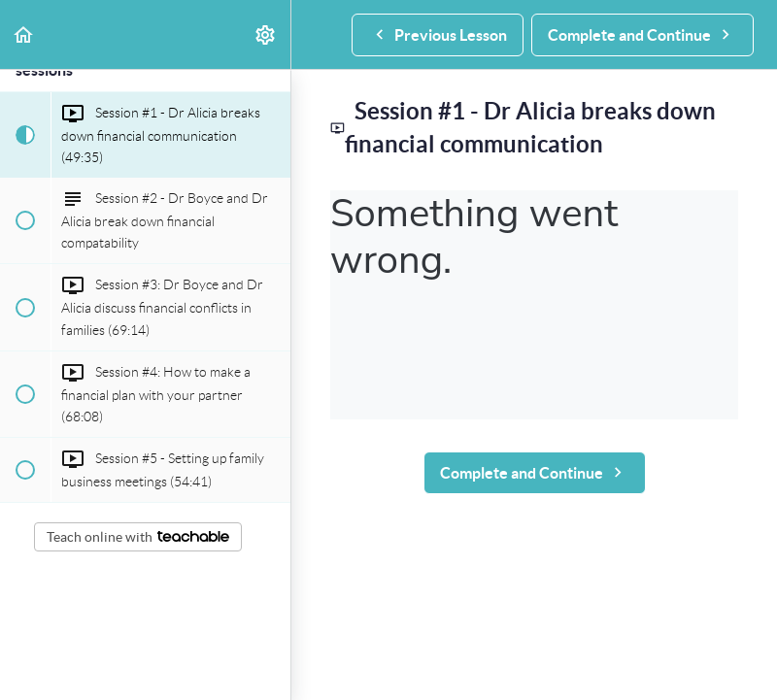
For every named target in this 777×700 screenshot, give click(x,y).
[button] (24, 34)
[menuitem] (266, 34)
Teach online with (138, 537)
